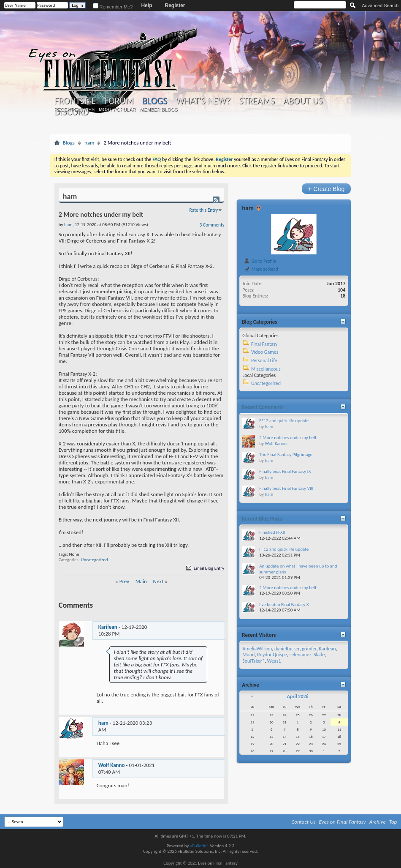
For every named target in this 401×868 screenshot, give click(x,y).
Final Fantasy (264, 344)
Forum (119, 101)
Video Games (265, 352)
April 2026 (298, 696)
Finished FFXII (272, 532)
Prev (124, 581)
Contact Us (304, 822)
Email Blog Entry (205, 568)
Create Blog (326, 189)
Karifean (108, 627)
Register (175, 5)
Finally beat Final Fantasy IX (285, 471)
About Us (303, 101)
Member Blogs (159, 109)
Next (159, 581)
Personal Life (264, 360)
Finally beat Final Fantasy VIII (286, 488)
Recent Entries (74, 109)
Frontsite (75, 101)
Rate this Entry (204, 210)
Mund (248, 655)
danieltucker (287, 649)
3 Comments (212, 225)
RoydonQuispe (272, 655)
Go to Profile (260, 261)
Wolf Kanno (112, 765)
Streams (257, 101)
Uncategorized (94, 560)
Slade (319, 655)
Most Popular (117, 109)
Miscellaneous (266, 369)
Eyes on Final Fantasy (343, 822)
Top (393, 822)
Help (146, 5)
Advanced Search (380, 5)
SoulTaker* (253, 661)
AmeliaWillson (257, 649)
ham (89, 143)
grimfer (309, 649)
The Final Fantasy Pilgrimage (286, 454)
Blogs (155, 101)
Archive (378, 822)
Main (141, 581)
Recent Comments (263, 407)
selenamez (301, 655)
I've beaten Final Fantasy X (284, 605)
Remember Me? (113, 7)
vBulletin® (199, 846)
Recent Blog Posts (262, 519)
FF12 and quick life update (284, 421)
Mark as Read (261, 269)
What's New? (203, 101)
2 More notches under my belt (288, 438)
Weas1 (274, 661)
